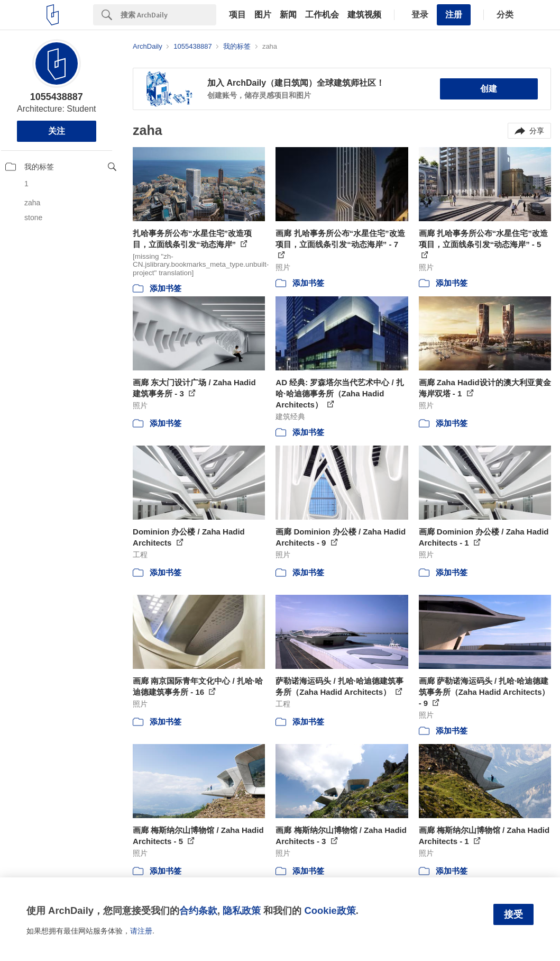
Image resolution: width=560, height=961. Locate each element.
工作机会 (322, 15)
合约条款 (198, 910)
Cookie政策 (330, 910)
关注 (57, 131)
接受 (513, 914)
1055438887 (57, 97)
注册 (454, 15)
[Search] (168, 15)
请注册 (141, 931)
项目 (237, 15)
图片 (263, 15)
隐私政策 (242, 910)
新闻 (288, 15)
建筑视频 (364, 15)
